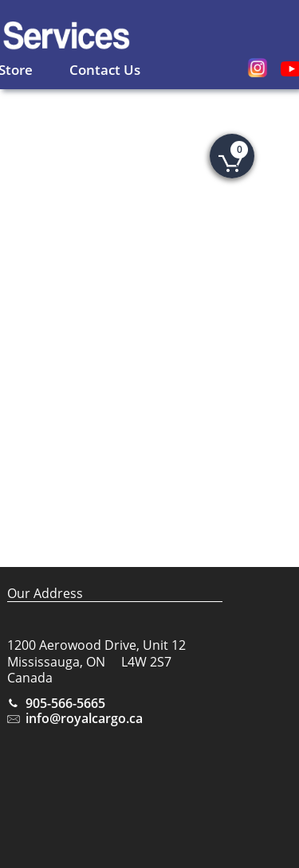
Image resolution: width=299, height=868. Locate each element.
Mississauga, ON (56, 662)
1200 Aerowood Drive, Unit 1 (93, 645)
